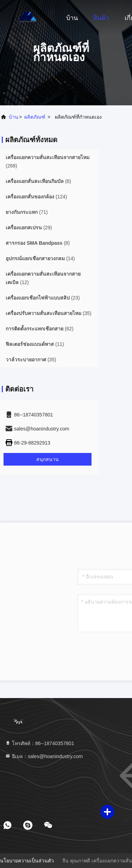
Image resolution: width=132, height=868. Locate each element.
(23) (43, 298)
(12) (43, 278)
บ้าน (72, 18)
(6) (38, 181)
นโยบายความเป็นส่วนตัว (27, 861)
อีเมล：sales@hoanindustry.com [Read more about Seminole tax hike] (44, 756)
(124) (36, 197)
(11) (35, 344)
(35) (49, 313)
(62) (40, 329)
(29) (29, 228)
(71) (27, 212)
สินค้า (101, 18)
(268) (48, 162)
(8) (38, 243)
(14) (40, 258)
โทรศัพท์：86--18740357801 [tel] (39, 743)
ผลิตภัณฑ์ (35, 117)
